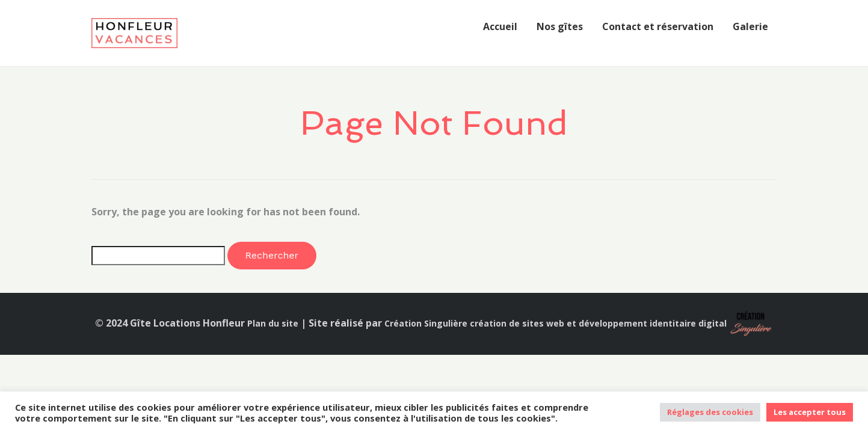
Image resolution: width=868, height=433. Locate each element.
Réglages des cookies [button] (710, 412)
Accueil (500, 26)
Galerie (750, 26)
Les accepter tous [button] (810, 412)
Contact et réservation (658, 26)
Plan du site (273, 323)
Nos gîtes (560, 26)
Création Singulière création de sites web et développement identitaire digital (556, 323)
